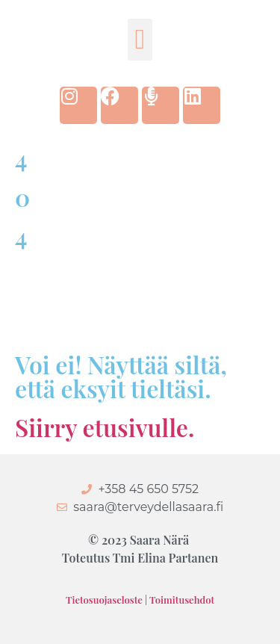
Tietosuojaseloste (104, 600)
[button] (140, 40)
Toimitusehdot (182, 600)
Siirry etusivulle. (105, 427)
